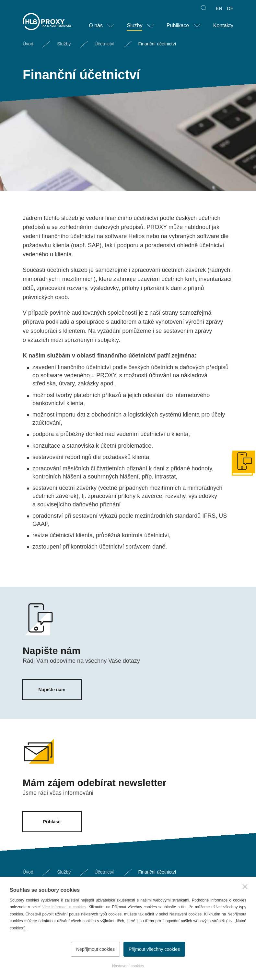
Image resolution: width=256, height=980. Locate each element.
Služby (134, 25)
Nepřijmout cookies (94, 951)
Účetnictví (105, 44)
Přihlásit (52, 822)
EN (219, 8)
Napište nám (52, 690)
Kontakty (223, 25)
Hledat (203, 8)
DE (230, 8)
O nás (96, 25)
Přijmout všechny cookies (156, 951)
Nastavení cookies (128, 966)
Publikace (178, 25)
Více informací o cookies (64, 910)
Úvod (28, 44)
